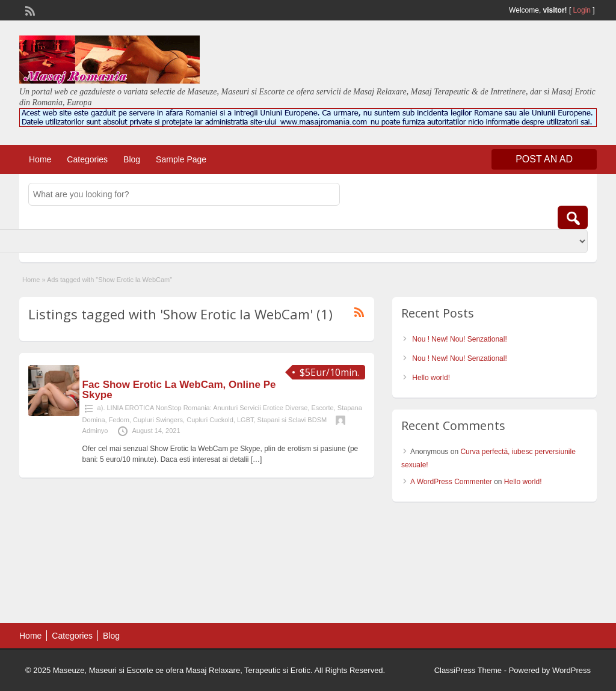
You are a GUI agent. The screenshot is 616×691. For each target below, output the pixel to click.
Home (40, 159)
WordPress (571, 670)
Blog (132, 159)
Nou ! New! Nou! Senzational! (459, 339)
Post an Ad (544, 159)
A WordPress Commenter (451, 482)
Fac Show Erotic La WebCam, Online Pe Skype (179, 390)
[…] (257, 459)
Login (582, 10)
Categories (87, 159)
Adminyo (95, 431)
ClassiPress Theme (468, 670)
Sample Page (181, 159)
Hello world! (431, 378)
